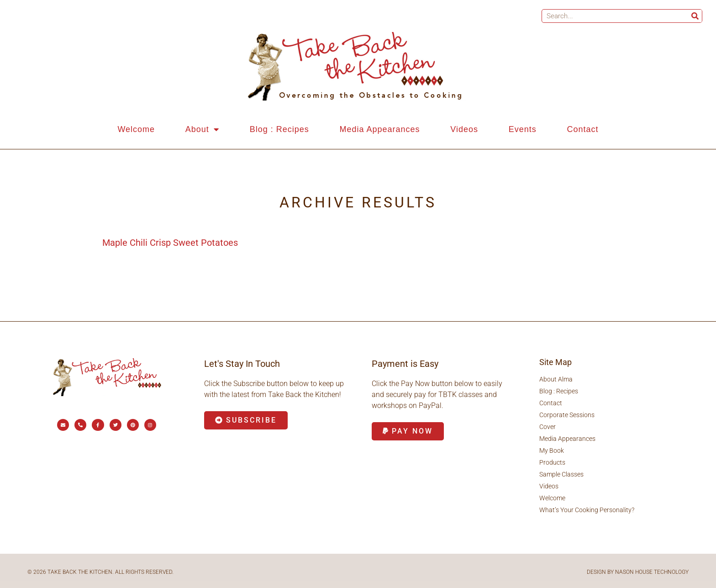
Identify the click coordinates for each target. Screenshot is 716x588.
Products (552, 462)
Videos (464, 129)
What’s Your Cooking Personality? (587, 510)
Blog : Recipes (279, 129)
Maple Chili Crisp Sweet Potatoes (170, 243)
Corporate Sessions (567, 415)
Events (523, 129)
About (202, 129)
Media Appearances (379, 129)
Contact (583, 129)
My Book (552, 450)
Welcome (136, 129)
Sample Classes (561, 474)
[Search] (695, 16)
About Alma (556, 379)
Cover (548, 427)
